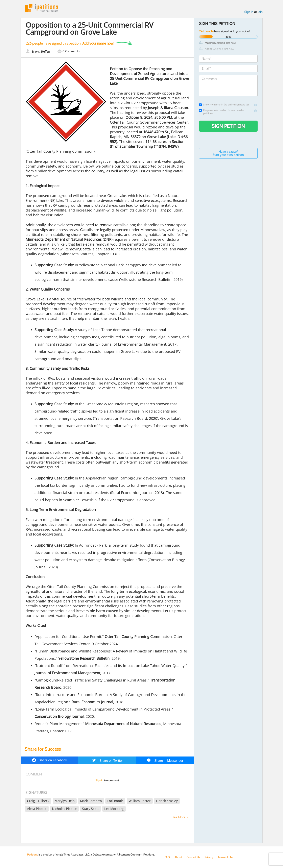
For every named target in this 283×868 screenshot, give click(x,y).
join (260, 12)
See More (178, 817)
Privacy (209, 857)
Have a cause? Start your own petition (228, 153)
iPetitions (41, 8)
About (178, 857)
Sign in (249, 12)
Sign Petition (228, 126)
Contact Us (193, 857)
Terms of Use (226, 857)
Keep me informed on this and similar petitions (221, 112)
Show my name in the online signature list (224, 105)
